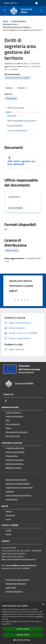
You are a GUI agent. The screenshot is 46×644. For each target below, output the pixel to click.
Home (5, 21)
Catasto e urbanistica (14, 464)
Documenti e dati (10, 24)
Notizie (9, 511)
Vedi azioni (23, 88)
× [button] (43, 604)
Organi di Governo (13, 412)
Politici (8, 428)
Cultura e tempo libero (15, 452)
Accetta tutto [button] (23, 629)
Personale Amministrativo (16, 432)
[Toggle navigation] (5, 11)
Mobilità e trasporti (14, 468)
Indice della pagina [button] (16, 108)
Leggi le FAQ (11, 587)
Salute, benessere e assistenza (18, 495)
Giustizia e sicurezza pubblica (18, 483)
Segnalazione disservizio (16, 584)
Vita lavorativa (12, 456)
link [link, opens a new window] (10, 624)
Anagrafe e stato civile (15, 448)
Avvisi (8, 519)
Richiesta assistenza (14, 591)
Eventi (8, 534)
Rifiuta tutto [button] (23, 635)
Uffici (8, 420)
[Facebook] (6, 401)
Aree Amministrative (14, 416)
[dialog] (23, 623)
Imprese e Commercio (15, 460)
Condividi (10, 88)
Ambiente (10, 491)
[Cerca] (41, 11)
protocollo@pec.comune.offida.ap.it (21, 565)
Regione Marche (10, 3)
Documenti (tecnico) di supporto (16, 27)
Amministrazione (19, 21)
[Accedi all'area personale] (36, 3)
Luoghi (8, 530)
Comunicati (10, 515)
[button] (23, 640)
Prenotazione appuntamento (18, 580)
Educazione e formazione (16, 480)
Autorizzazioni (12, 499)
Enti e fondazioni (13, 424)
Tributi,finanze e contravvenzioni (19, 487)
